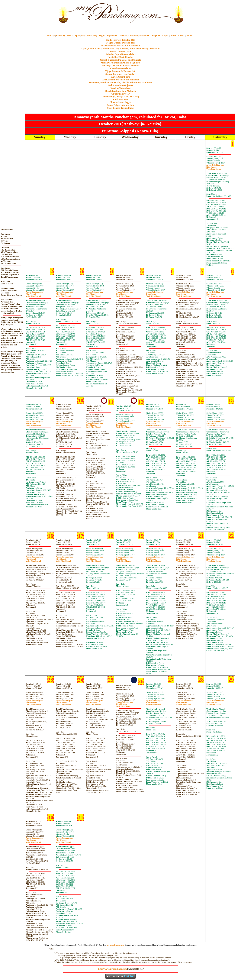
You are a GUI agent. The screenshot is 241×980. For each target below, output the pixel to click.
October (123, 36)
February (61, 36)
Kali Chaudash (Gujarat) (120, 85)
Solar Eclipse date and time (120, 108)
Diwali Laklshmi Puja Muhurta (120, 91)
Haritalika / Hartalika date (120, 57)
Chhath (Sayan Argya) (120, 102)
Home (190, 36)
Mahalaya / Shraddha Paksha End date (120, 66)
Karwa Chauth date (120, 77)
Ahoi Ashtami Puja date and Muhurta (120, 80)
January (51, 36)
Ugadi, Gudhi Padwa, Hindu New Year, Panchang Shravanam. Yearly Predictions (120, 49)
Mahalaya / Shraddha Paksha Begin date (120, 63)
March (70, 36)
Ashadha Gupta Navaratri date (120, 54)
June (89, 36)
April (77, 36)
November (133, 36)
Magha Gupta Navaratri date (120, 43)
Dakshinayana (215, 165)
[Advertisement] (45, 13)
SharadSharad (214, 168)
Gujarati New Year (121, 94)
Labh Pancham (120, 99)
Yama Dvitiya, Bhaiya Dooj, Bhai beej (120, 97)
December (144, 36)
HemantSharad (63, 704)
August (102, 36)
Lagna (165, 36)
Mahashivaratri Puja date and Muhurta (121, 46)
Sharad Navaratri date (120, 68)
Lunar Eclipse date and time (120, 105)
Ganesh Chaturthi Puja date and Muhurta (120, 60)
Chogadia (155, 36)
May (83, 36)
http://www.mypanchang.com (112, 969)
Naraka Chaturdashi (120, 88)
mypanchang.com (120, 27)
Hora (173, 36)
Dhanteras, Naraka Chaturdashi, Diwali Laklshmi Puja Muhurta (120, 82)
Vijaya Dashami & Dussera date (120, 71)
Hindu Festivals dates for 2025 (120, 40)
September (112, 36)
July (95, 36)
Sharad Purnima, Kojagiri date (120, 74)
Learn (181, 36)
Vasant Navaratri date (120, 51)
